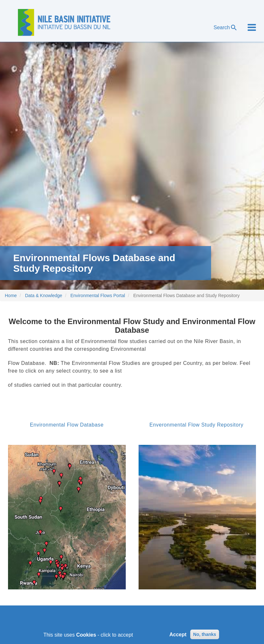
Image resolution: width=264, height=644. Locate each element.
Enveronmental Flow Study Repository (196, 425)
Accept (178, 636)
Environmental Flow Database (67, 425)
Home (11, 296)
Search (226, 28)
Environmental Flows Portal (98, 296)
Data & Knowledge (44, 296)
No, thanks (205, 636)
